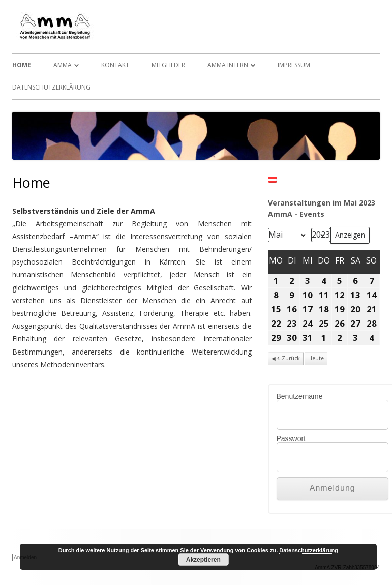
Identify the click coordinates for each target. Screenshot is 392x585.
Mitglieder (168, 65)
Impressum (294, 65)
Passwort (291, 438)
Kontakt (115, 65)
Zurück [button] (288, 359)
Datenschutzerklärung (51, 87)
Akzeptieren (203, 560)
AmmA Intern (228, 65)
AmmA (63, 65)
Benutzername (300, 396)
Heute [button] (316, 358)
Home (22, 65)
